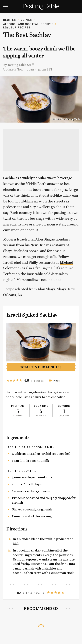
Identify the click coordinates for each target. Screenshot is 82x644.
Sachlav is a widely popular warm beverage (38, 178)
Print (55, 380)
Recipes (9, 20)
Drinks (26, 20)
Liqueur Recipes (17, 27)
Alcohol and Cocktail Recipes (28, 24)
